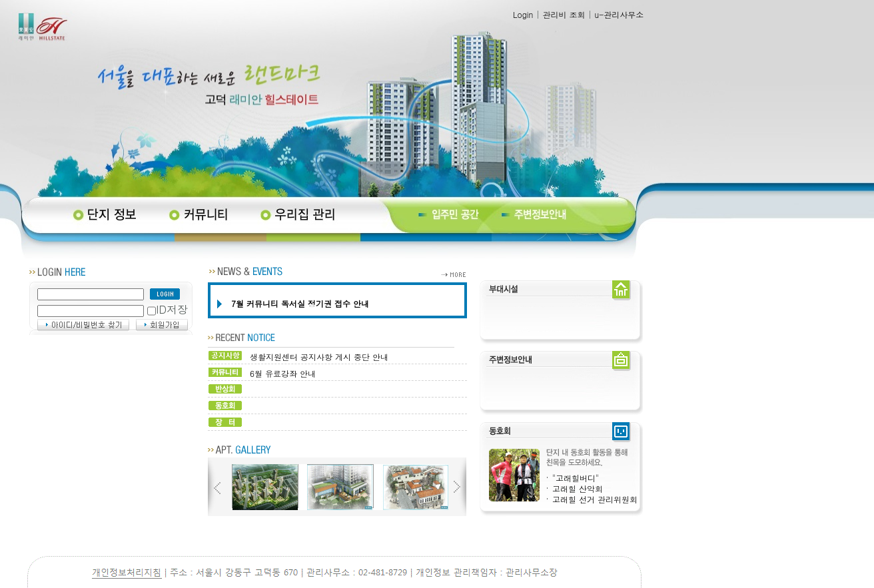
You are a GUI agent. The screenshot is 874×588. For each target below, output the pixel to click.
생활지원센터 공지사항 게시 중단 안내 (319, 357)
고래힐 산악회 (578, 488)
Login (523, 14)
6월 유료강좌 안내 (283, 373)
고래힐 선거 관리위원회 (595, 499)
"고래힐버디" (576, 478)
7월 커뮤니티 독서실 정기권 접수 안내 (300, 303)
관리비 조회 (564, 14)
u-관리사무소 (619, 14)
